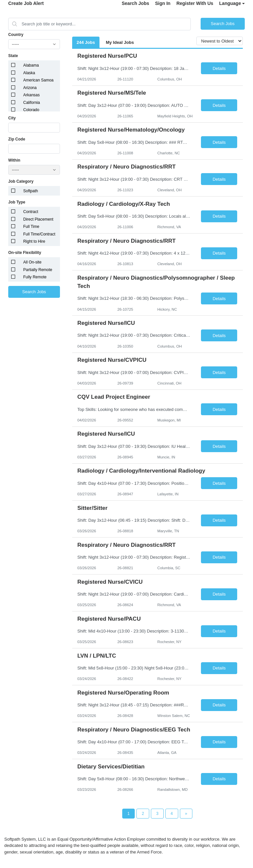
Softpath (31, 191)
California (32, 103)
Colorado (31, 110)
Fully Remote (35, 277)
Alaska (29, 73)
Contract (31, 212)
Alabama (31, 65)
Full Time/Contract (39, 234)
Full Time (31, 227)
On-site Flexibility (25, 253)
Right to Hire (34, 241)
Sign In (163, 3)
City (12, 118)
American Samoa (39, 80)
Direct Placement (38, 219)
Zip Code (17, 139)
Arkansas (32, 95)
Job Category (21, 181)
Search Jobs (135, 3)
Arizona (30, 88)
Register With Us (195, 3)
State (13, 56)
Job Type (17, 202)
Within (14, 160)
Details (219, 68)
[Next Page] (186, 814)
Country (16, 35)
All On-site (32, 262)
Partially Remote (38, 270)
